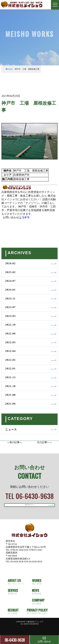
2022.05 (10, 342)
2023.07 (10, 307)
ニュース (11, 430)
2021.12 (10, 377)
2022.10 (10, 325)
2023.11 (10, 299)
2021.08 (10, 395)
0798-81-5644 (17, 556)
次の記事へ (43, 442)
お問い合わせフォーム (30, 508)
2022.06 (10, 334)
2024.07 (10, 281)
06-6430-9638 (15, 640)
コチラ (26, 217)
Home (9, 69)
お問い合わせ (44, 640)
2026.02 (10, 263)
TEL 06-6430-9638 (30, 496)
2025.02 (10, 272)
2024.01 (10, 290)
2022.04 (10, 351)
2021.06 (10, 404)
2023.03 (10, 316)
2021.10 (10, 386)
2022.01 (10, 369)
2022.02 (10, 360)
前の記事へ (16, 442)
